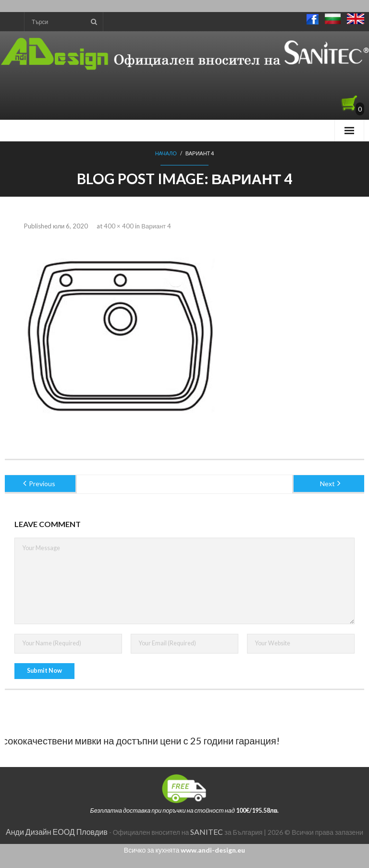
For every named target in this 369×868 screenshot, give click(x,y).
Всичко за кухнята (184, 850)
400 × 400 (119, 226)
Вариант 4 (156, 226)
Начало (166, 153)
